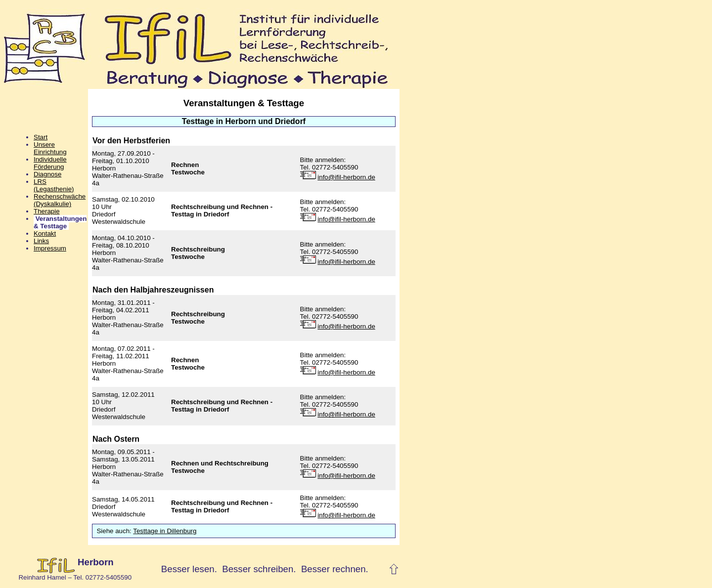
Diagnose (47, 174)
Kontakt (45, 233)
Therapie (47, 211)
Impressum (50, 248)
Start (41, 137)
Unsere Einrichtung (50, 148)
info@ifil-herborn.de (346, 177)
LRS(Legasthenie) (54, 185)
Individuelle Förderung (50, 163)
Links (41, 241)
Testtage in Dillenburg (165, 531)
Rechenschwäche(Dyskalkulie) (60, 200)
